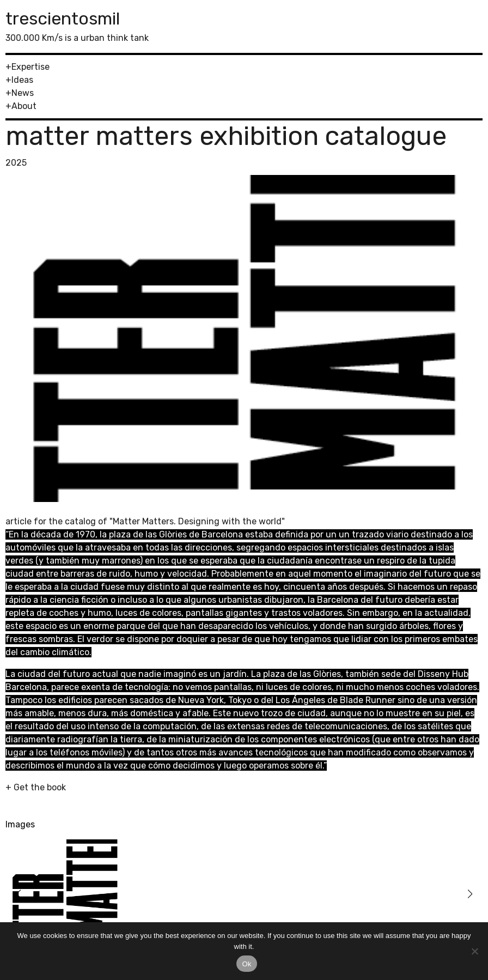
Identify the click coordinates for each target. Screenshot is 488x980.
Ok (246, 964)
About (24, 106)
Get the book (40, 787)
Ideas (22, 80)
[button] (18, 894)
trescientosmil (63, 19)
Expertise (30, 67)
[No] (474, 951)
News (23, 93)
